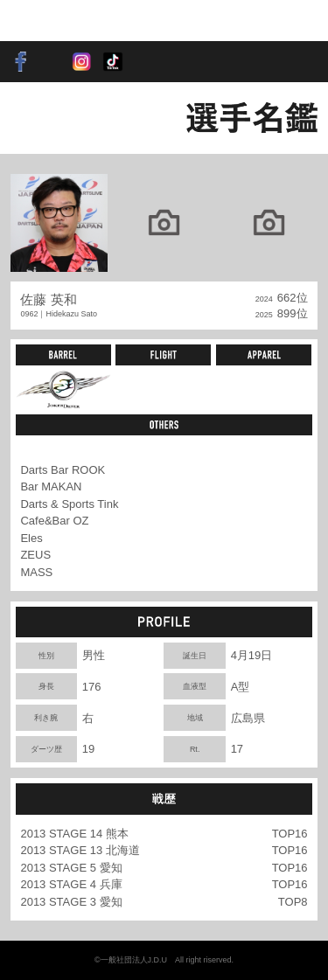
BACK (39, 118)
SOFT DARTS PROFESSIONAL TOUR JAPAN (65, 21)
